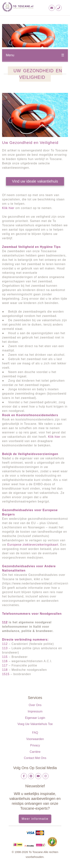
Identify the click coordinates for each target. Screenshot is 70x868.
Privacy (35, 745)
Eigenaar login (35, 718)
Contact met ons (35, 758)
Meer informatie (35, 819)
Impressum (35, 711)
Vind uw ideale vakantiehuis (35, 181)
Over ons (35, 705)
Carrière (35, 752)
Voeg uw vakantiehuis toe (35, 724)
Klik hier (8, 208)
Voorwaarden (35, 739)
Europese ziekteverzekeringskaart (33, 545)
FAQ (35, 733)
